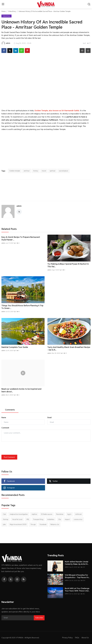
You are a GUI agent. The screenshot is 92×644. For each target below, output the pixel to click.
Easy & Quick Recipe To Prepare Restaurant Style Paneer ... (21, 238)
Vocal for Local (17, 519)
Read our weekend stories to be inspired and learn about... (21, 390)
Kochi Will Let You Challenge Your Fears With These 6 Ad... (77, 590)
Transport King (38, 519)
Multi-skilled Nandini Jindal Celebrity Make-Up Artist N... (77, 563)
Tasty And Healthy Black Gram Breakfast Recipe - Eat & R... (69, 349)
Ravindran (60, 514)
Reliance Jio (55, 524)
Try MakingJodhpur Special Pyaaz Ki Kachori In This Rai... (68, 265)
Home (4, 11)
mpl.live (34, 514)
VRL (28, 519)
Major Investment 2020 (18, 524)
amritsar (27, 171)
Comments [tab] (10, 410)
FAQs (77, 638)
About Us (85, 638)
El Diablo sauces (47, 514)
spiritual (52, 171)
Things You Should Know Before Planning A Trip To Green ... (22, 307)
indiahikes (51, 519)
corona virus (78, 519)
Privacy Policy (67, 638)
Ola (60, 519)
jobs (4, 524)
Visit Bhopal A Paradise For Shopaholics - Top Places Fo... (77, 576)
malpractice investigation (19, 514)
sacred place (63, 171)
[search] (89, 4)
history (36, 171)
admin (19, 206)
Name (4, 418)
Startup (6, 519)
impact (67, 519)
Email (50, 418)
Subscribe (39, 618)
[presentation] (20, 448)
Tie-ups (33, 524)
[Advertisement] (46, 148)
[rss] (24, 579)
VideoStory (12, 11)
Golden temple (15, 171)
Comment (5, 428)
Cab (4, 514)
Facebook (43, 524)
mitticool (78, 514)
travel (44, 171)
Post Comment (9, 457)
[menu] (3, 4)
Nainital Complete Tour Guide (15, 347)
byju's (69, 514)
